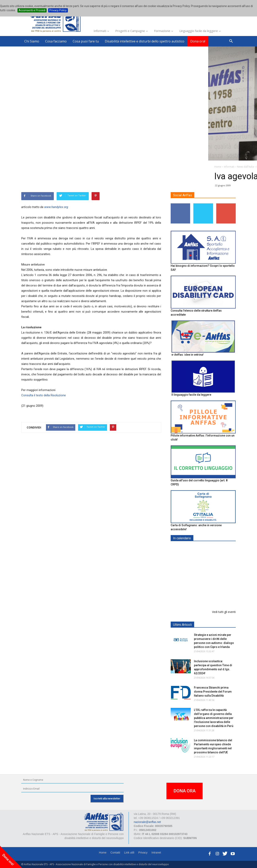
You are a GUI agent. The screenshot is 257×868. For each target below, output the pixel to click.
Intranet (156, 853)
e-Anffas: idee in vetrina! (188, 355)
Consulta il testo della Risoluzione (44, 395)
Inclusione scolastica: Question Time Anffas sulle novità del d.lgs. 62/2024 (212, 597)
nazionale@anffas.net (147, 822)
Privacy (143, 853)
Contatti (115, 853)
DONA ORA (185, 791)
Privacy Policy (58, 10)
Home (103, 853)
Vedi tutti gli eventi (224, 612)
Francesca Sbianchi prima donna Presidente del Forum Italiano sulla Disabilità (213, 692)
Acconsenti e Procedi (32, 10)
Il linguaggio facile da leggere (191, 395)
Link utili (129, 853)
